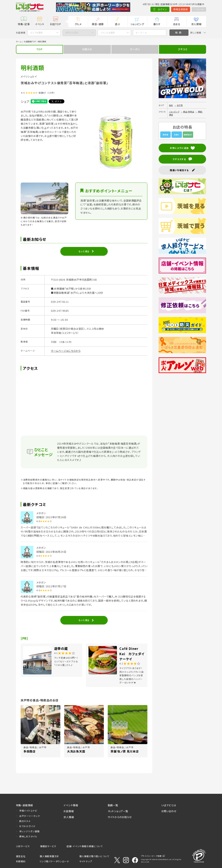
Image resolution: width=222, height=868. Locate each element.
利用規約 (21, 861)
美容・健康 (98, 24)
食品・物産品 (189, 112)
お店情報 (68, 811)
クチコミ (183, 49)
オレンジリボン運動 (29, 831)
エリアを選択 (36, 33)
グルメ (78, 24)
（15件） (51, 93)
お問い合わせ (169, 811)
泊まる (177, 24)
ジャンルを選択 (108, 33)
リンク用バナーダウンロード (54, 861)
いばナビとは (169, 805)
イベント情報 (71, 805)
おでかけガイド (27, 826)
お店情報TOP (30, 41)
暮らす (157, 24)
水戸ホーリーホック (30, 816)
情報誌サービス (48, 846)
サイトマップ (86, 861)
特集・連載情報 (25, 805)
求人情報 (196, 24)
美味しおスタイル (28, 836)
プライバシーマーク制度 (151, 856)
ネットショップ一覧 (118, 811)
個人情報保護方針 (49, 856)
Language (198, 9)
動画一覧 (113, 805)
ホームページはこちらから (66, 351)
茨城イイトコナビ (28, 811)
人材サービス (23, 846)
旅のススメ (25, 821)
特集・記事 (24, 24)
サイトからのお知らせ (120, 817)
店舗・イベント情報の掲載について (85, 846)
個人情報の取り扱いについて (94, 856)
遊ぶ (117, 24)
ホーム (19, 41)
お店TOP (55, 24)
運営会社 (21, 856)
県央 (171, 105)
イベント (40, 24)
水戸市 (180, 105)
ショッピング (137, 24)
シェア (25, 101)
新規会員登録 (179, 9)
